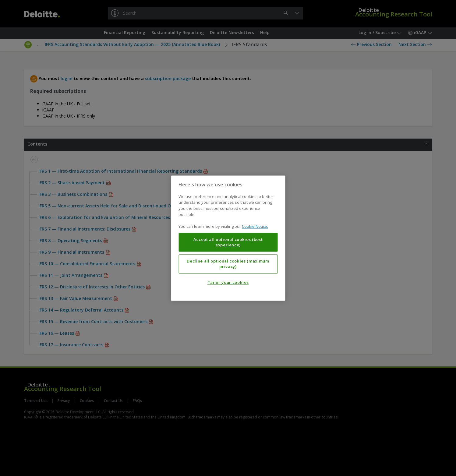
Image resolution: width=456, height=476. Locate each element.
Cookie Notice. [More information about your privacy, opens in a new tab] (255, 226)
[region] (228, 238)
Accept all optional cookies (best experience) (228, 242)
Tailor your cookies (228, 282)
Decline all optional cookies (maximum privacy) (228, 264)
